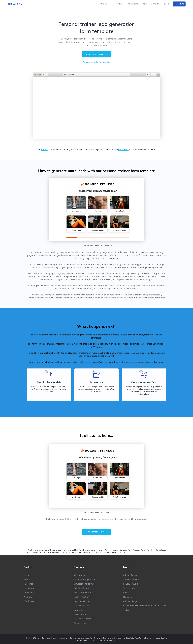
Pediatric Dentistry (119, 550)
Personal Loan (56, 550)
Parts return (146, 550)
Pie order (107, 552)
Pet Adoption (46, 552)
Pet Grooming (58, 552)
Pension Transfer (90, 550)
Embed (45, 149)
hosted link (123, 149)
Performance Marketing (73, 550)
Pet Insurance (70, 552)
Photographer (82, 552)
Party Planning (134, 550)
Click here (35, 387)
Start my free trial (97, 532)
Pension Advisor (105, 550)
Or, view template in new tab (96, 62)
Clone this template (96, 54)
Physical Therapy (96, 552)
